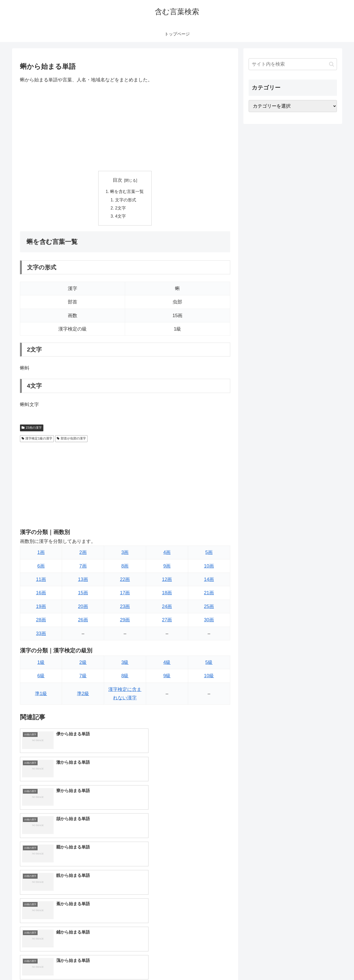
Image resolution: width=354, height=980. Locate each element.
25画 (209, 608)
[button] (332, 64)
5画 (209, 554)
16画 (41, 594)
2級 (83, 664)
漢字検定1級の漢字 (37, 440)
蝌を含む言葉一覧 (127, 192)
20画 (83, 608)
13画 (83, 581)
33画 (41, 635)
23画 (125, 608)
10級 (209, 677)
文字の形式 (126, 200)
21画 (209, 594)
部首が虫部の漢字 (71, 440)
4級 (167, 664)
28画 (41, 621)
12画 (167, 581)
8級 (125, 677)
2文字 (121, 209)
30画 (209, 621)
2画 (83, 554)
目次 (117, 180)
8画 (125, 567)
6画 (41, 567)
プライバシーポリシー (319, 964)
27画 (167, 621)
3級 (125, 664)
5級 (209, 664)
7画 (83, 567)
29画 (125, 621)
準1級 (41, 695)
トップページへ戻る (278, 964)
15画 (83, 594)
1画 (41, 554)
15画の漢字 (32, 429)
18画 (167, 594)
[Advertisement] (125, 127)
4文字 (121, 217)
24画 (167, 608)
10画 (209, 567)
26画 (83, 621)
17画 (125, 594)
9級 (167, 677)
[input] (293, 64)
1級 (41, 664)
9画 (167, 567)
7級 (83, 677)
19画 (41, 608)
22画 (125, 581)
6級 (41, 677)
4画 (167, 554)
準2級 (83, 695)
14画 (209, 581)
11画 (41, 581)
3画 (125, 554)
